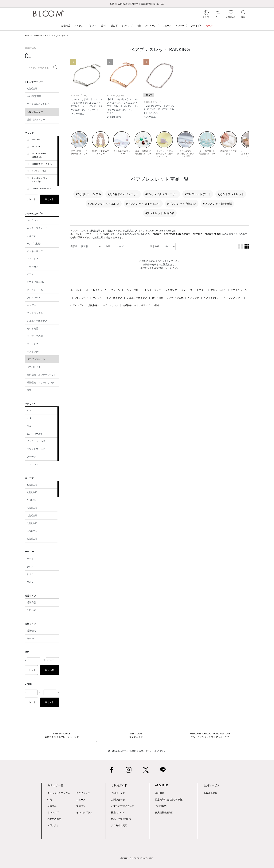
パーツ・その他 (35, 336)
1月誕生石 (32, 485)
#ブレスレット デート (198, 194)
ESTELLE (36, 146)
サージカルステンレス (38, 104)
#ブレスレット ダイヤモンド (143, 204)
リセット (31, 199)
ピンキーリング (35, 251)
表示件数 (155, 246)
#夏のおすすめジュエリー (123, 194)
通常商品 (31, 602)
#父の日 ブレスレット (231, 194)
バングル (31, 305)
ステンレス (33, 464)
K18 (29, 410)
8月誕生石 (32, 539)
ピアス (30, 274)
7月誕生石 (32, 531)
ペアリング (33, 344)
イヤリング (33, 259)
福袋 (29, 390)
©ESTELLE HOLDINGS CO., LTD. (137, 858)
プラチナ (31, 457)
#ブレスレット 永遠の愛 (160, 213)
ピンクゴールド (35, 434)
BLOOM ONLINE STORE (36, 35)
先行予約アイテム (82, 237)
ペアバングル (34, 367)
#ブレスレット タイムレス (104, 204)
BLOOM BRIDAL (213, 234)
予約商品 (31, 610)
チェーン (31, 236)
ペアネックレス (35, 351)
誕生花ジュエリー (36, 119)
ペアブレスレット (60, 35)
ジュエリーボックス (37, 321)
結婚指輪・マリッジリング (41, 382)
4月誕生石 (32, 508)
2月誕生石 (32, 492)
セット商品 (33, 328)
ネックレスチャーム (37, 228)
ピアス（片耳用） (36, 282)
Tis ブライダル (39, 171)
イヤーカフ (33, 267)
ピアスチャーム (35, 290)
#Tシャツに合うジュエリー (162, 194)
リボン (30, 582)
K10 (29, 426)
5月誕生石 (32, 515)
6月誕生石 (32, 88)
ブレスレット (34, 297)
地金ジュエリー (35, 112)
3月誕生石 (32, 500)
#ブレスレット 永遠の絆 (182, 204)
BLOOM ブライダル (42, 164)
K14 (29, 418)
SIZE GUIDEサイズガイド (136, 735)
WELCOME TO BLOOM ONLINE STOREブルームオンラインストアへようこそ (210, 735)
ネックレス (33, 220)
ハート (30, 559)
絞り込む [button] (49, 199)
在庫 (108, 246)
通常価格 (31, 631)
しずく (30, 574)
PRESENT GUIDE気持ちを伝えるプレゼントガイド (62, 735)
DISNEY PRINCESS (41, 188)
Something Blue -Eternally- (40, 180)
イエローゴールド (36, 441)
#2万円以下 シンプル (88, 194)
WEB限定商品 (34, 96)
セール (30, 638)
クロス (30, 567)
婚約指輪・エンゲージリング (42, 375)
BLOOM (36, 139)
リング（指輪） (35, 244)
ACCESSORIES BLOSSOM (39, 155)
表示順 (74, 246)
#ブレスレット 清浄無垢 (217, 204)
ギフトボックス (35, 313)
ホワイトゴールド (36, 449)
